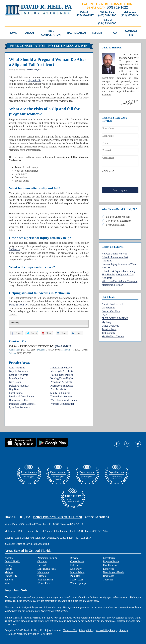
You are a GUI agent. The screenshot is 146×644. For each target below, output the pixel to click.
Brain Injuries (16, 378)
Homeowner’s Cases (20, 400)
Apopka (9, 558)
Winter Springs (78, 583)
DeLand (107, 20)
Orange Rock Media (42, 634)
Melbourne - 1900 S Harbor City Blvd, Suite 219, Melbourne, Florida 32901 (44, 531)
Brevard (74, 558)
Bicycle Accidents (18, 371)
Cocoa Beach (77, 562)
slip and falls (34, 80)
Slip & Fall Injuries (60, 393)
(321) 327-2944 (130, 15)
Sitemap (124, 630)
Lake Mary (76, 569)
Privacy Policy (87, 630)
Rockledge (109, 576)
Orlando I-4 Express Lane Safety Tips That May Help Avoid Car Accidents (119, 272)
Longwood (109, 569)
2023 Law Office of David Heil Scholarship (27, 544)
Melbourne (130, 12)
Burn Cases (15, 382)
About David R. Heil (112, 302)
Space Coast (77, 580)
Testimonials (108, 331)
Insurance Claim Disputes (22, 404)
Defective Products (19, 386)
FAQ (104, 313)
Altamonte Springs (47, 558)
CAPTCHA (108, 171)
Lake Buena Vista (46, 569)
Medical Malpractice (61, 368)
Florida (8, 569)
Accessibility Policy (106, 630)
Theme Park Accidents (62, 397)
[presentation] (123, 179)
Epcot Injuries (16, 393)
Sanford (9, 580)
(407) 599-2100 (107, 15)
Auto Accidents (17, 368)
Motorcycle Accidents (62, 371)
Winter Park (107, 12)
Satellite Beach (45, 580)
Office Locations (110, 324)
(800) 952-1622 (117, 7)
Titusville (108, 580)
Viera (7, 583)
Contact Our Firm (111, 309)
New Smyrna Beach (113, 572)
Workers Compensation (62, 404)
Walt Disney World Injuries (64, 400)
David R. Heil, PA (19, 305)
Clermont (42, 562)
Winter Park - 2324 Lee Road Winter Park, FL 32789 (32, 524)
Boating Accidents (18, 375)
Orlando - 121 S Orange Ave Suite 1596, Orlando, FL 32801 (36, 538)
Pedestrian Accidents (61, 382)
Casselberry (109, 558)
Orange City (11, 576)
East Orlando (110, 565)
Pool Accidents (58, 389)
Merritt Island (77, 572)
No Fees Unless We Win (114, 251)
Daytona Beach (111, 562)
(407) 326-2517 (85, 15)
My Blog (106, 320)
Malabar (9, 572)
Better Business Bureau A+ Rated (57, 517)
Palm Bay (75, 576)
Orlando (85, 12)
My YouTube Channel (113, 334)
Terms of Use (70, 630)
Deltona (74, 565)
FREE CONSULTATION (115, 316)
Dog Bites (14, 389)
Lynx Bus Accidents (19, 407)
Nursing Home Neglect (62, 378)
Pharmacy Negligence (62, 386)
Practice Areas (109, 327)
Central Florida (12, 562)
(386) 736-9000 (107, 23)
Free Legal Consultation (21, 397)
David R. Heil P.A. (27, 10)
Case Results (108, 305)
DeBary (9, 565)
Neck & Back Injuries (62, 375)
